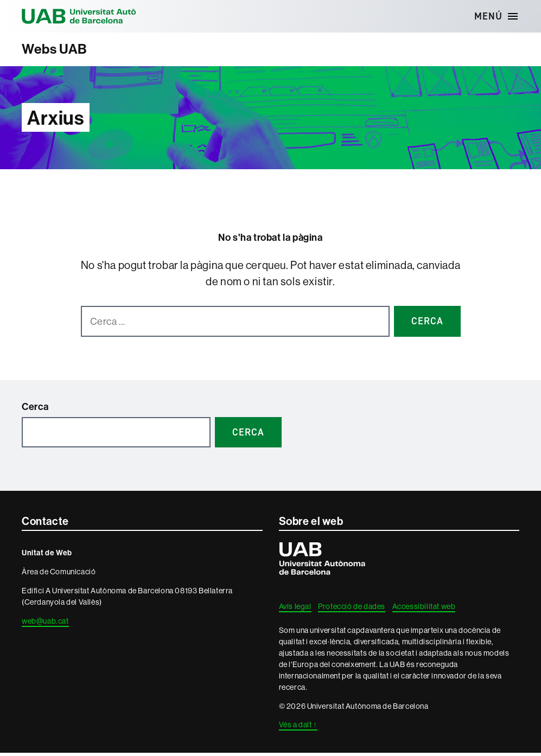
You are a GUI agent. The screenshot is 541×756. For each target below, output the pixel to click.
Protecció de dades (352, 610)
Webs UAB (60, 51)
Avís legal (295, 610)
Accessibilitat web (424, 610)
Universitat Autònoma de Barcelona (98, 16)
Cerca (35, 410)
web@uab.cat (45, 624)
